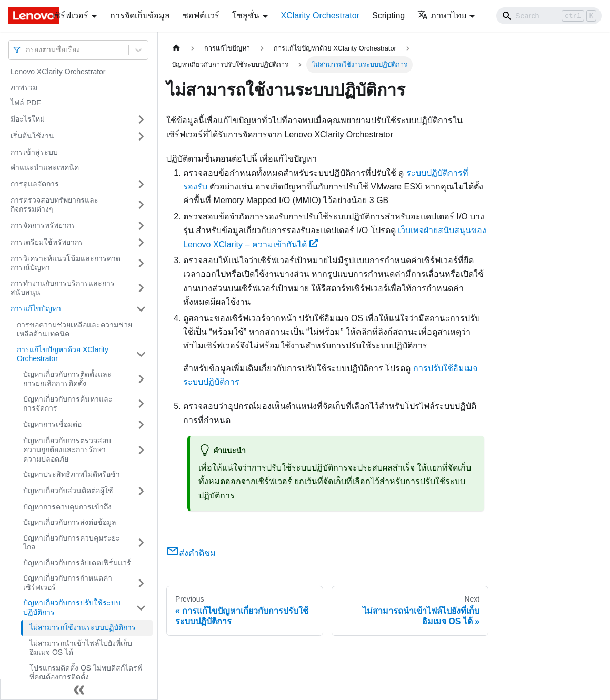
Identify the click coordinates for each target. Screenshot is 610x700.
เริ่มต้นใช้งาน (32, 136)
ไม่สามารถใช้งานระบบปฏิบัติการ (83, 627)
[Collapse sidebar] (79, 689)
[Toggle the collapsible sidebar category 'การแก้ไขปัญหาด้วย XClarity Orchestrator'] (141, 354)
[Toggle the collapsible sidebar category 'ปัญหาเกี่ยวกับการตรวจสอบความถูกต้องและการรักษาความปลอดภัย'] (141, 450)
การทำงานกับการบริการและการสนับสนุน (63, 288)
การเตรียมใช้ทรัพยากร (47, 242)
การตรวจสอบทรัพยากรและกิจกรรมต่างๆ (54, 205)
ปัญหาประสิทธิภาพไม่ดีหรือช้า (72, 474)
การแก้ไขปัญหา (36, 308)
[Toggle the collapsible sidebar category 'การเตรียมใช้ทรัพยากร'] (141, 243)
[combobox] (27, 50)
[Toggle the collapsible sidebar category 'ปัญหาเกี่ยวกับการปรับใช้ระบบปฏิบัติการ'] (141, 608)
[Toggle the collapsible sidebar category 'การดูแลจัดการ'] (141, 184)
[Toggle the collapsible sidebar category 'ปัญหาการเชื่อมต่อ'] (141, 425)
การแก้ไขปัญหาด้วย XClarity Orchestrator (63, 354)
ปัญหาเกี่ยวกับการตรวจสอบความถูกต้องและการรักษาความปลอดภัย (67, 450)
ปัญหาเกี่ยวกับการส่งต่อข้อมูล (70, 522)
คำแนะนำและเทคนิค (45, 167)
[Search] (549, 16)
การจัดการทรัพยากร (43, 225)
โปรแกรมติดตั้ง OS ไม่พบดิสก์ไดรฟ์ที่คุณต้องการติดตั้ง (86, 673)
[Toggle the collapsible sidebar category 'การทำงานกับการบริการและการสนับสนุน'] (141, 288)
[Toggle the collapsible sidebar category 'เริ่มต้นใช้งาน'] (141, 136)
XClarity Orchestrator (320, 16)
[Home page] (176, 48)
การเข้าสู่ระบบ (34, 152)
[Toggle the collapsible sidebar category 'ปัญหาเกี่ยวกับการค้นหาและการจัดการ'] (141, 404)
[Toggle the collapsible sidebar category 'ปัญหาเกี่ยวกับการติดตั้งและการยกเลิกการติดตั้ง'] (141, 379)
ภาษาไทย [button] (442, 16)
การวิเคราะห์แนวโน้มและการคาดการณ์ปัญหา (66, 263)
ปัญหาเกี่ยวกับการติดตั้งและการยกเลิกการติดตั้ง (67, 379)
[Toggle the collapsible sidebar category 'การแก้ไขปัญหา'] (141, 309)
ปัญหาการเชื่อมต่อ (52, 424)
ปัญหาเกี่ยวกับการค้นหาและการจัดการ (68, 404)
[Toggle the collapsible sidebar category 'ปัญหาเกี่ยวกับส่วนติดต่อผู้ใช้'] (141, 491)
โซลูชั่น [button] (246, 16)
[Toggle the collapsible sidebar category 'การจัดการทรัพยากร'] (141, 226)
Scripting (388, 16)
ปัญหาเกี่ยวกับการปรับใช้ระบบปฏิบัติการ (72, 607)
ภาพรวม (24, 87)
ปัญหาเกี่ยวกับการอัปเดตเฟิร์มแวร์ (77, 563)
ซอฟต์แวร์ (201, 16)
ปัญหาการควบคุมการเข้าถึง (67, 507)
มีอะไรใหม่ (28, 119)
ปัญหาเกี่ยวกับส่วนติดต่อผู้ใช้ (68, 491)
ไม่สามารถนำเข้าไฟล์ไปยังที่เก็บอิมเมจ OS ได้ (81, 648)
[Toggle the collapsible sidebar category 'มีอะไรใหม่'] (141, 119)
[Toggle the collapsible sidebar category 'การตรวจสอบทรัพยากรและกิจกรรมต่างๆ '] (141, 205)
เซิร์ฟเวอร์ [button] (70, 16)
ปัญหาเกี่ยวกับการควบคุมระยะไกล (72, 543)
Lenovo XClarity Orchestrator (58, 72)
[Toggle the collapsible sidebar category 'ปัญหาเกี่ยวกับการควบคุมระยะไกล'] (141, 543)
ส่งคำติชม (191, 553)
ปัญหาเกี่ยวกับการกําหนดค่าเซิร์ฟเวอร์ (68, 583)
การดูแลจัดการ (35, 184)
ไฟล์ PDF (26, 103)
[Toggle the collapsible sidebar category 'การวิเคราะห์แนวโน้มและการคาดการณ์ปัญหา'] (141, 263)
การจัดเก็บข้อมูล (140, 16)
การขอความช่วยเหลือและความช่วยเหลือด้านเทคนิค (74, 329)
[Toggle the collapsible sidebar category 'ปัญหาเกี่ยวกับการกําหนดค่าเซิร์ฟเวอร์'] (141, 583)
